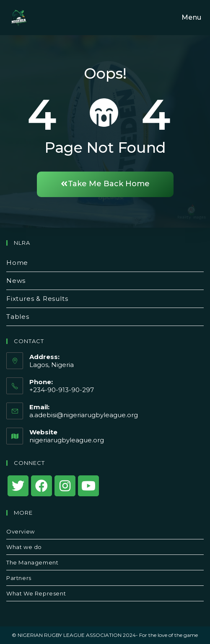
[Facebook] (41, 486)
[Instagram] (65, 486)
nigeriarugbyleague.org (67, 440)
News (16, 281)
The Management (32, 562)
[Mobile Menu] (190, 18)
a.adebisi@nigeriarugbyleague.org (84, 415)
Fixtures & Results (37, 299)
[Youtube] (88, 486)
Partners (19, 578)
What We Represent (36, 593)
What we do (24, 547)
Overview (21, 531)
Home (17, 263)
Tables (18, 317)
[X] (18, 486)
